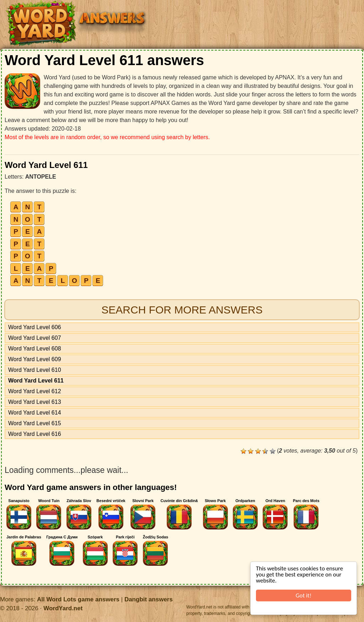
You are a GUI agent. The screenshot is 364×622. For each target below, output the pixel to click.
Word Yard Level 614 (35, 413)
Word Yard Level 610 (35, 370)
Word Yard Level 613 (35, 402)
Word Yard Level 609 (35, 359)
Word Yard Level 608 (35, 349)
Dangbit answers (149, 599)
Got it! (304, 595)
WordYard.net (63, 608)
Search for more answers (182, 310)
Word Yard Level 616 (35, 434)
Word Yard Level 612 (35, 391)
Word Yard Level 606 (35, 327)
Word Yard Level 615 (35, 423)
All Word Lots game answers (78, 599)
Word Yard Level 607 (35, 338)
